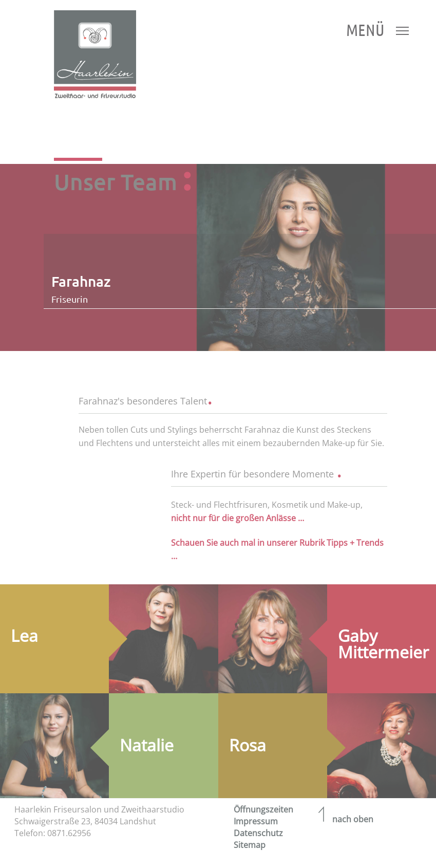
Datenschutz (258, 833)
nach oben (344, 819)
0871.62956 (69, 833)
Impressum (256, 821)
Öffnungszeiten (263, 809)
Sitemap (250, 845)
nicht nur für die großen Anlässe (234, 518)
